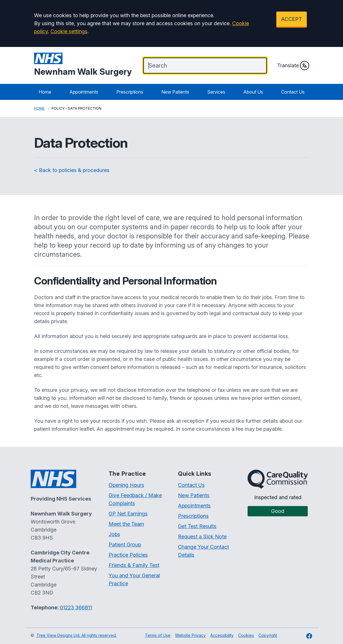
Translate (293, 66)
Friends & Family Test (134, 565)
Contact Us (293, 92)
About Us (253, 92)
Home (45, 92)
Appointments (84, 92)
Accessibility (222, 635)
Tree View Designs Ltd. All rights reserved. (77, 635)
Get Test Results (197, 526)
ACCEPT (292, 19)
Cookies (246, 635)
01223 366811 (76, 608)
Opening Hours (126, 485)
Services (216, 92)
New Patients (175, 92)
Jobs (114, 534)
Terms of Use (158, 635)
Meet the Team (126, 524)
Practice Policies (128, 555)
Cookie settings (69, 31)
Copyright (268, 635)
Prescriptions (130, 92)
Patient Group (125, 545)
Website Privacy (190, 635)
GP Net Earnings (128, 514)
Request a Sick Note (202, 537)
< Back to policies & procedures (72, 170)
